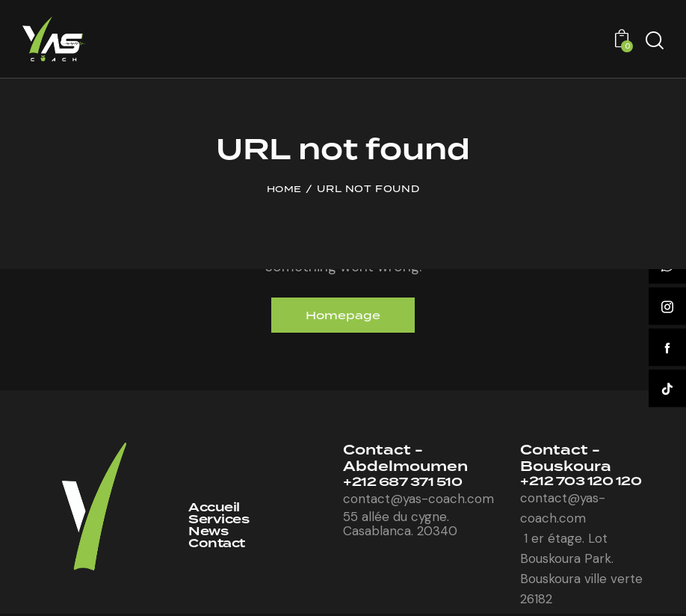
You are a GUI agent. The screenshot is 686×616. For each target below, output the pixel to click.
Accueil (216, 509)
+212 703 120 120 (585, 484)
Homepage (343, 316)
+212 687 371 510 (407, 485)
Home (284, 189)
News (210, 535)
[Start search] (655, 41)
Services (220, 522)
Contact (219, 548)
